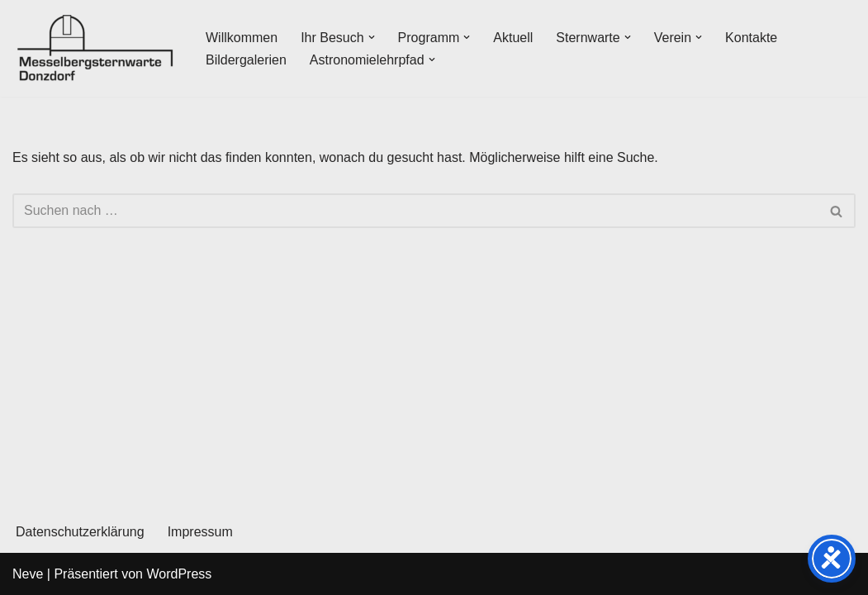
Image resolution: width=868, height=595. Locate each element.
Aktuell (513, 38)
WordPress (179, 574)
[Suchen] (415, 211)
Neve (28, 574)
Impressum (200, 532)
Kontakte (751, 38)
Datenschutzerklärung (80, 532)
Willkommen (242, 38)
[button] (372, 37)
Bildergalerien (246, 60)
